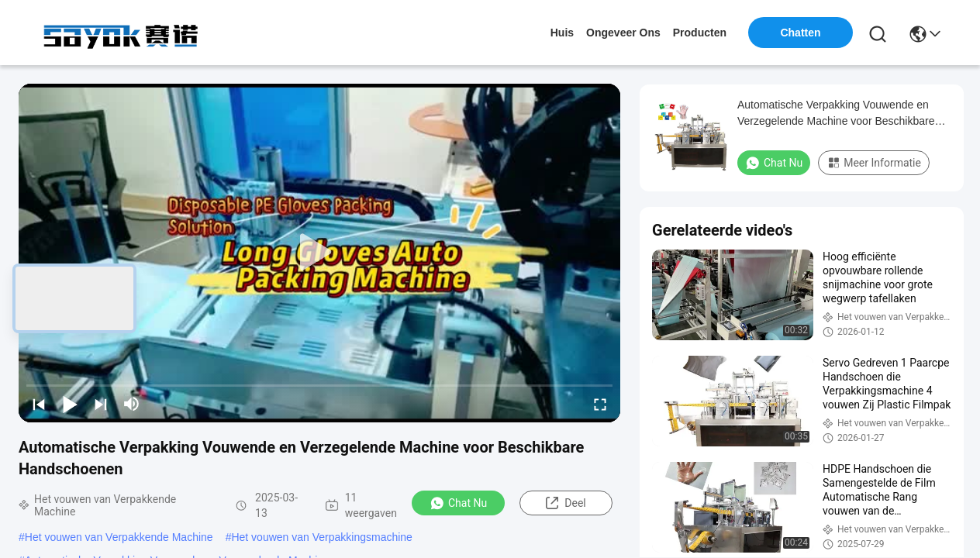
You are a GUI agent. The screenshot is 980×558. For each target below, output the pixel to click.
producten (700, 33)
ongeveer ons (623, 33)
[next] (101, 404)
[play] (319, 253)
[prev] (39, 404)
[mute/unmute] (132, 404)
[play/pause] (70, 404)
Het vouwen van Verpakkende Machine (119, 537)
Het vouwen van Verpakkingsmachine (321, 537)
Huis (562, 33)
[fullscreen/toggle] (600, 404)
